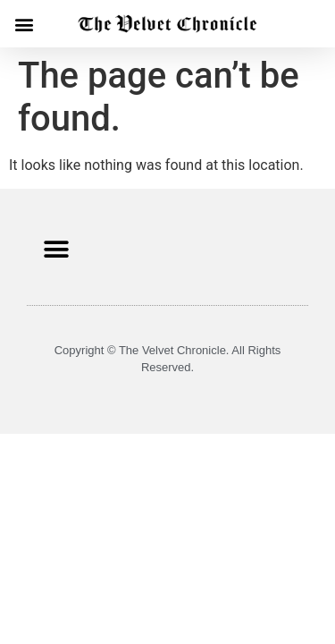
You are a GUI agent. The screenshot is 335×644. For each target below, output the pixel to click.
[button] (24, 24)
